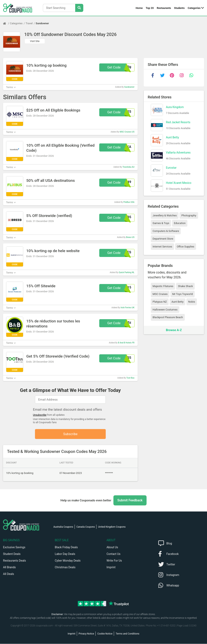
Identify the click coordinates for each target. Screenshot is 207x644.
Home (139, 8)
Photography (189, 215)
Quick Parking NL (127, 272)
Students (179, 8)
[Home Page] (6, 23)
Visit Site (35, 41)
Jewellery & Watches (165, 215)
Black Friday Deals (66, 547)
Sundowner (42, 23)
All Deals (8, 574)
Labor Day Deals (65, 554)
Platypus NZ (160, 302)
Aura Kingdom (175, 107)
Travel (29, 23)
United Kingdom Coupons (112, 527)
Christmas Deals (65, 567)
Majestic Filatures (163, 286)
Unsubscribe (40, 415)
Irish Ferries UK (128, 308)
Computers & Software (166, 231)
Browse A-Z (174, 330)
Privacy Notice (86, 634)
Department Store (163, 239)
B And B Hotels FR (126, 343)
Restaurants (164, 8)
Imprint (111, 567)
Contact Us (114, 554)
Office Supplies (186, 247)
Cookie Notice (105, 634)
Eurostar (171, 168)
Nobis (192, 302)
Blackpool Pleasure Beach (168, 317)
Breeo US (130, 237)
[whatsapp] (191, 75)
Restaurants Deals (14, 561)
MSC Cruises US (127, 132)
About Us (112, 547)
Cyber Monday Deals (68, 561)
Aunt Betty (173, 137)
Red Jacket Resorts (178, 122)
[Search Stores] (79, 8)
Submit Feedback (130, 500)
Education (180, 223)
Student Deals (12, 554)
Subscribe (70, 434)
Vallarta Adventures (178, 153)
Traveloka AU (128, 167)
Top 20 (150, 8)
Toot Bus (130, 378)
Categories (194, 8)
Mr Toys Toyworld (183, 294)
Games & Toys (161, 223)
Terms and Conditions (127, 634)
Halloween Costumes (165, 310)
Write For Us (114, 561)
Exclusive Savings (14, 547)
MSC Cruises (160, 294)
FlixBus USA (129, 202)
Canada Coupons (86, 527)
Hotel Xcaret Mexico (179, 183)
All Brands (9, 567)
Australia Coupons (63, 527)
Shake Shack (185, 286)
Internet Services (162, 247)
